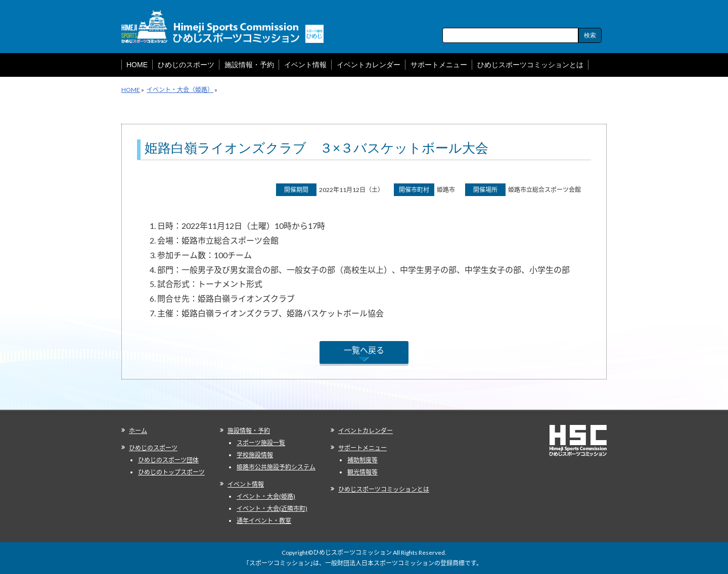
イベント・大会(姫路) (266, 496)
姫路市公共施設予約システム (276, 467)
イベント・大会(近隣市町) (272, 509)
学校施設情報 (255, 455)
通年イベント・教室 (264, 521)
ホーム (138, 431)
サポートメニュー (362, 448)
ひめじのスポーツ (153, 448)
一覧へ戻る (364, 350)
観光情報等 (362, 472)
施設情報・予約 (249, 431)
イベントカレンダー (366, 431)
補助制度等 (362, 460)
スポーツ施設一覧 (261, 443)
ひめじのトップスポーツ (171, 472)
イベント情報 (246, 484)
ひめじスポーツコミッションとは (384, 489)
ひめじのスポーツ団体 (168, 460)
